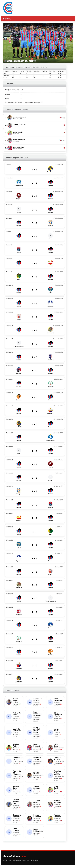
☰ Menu (7, 19)
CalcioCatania (15, 856)
